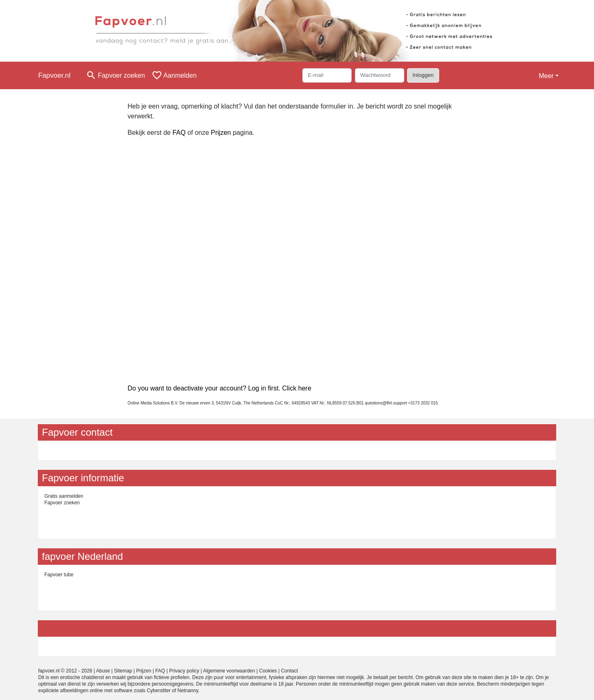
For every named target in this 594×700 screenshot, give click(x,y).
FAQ (179, 133)
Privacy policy (184, 671)
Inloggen (423, 75)
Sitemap (123, 671)
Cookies (268, 671)
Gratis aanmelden (64, 496)
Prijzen (221, 133)
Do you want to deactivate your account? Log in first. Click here (220, 388)
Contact (289, 671)
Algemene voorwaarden (229, 671)
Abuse (103, 671)
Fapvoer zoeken (62, 503)
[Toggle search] (115, 75)
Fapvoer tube (59, 575)
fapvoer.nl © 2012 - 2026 (65, 671)
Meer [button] (546, 76)
